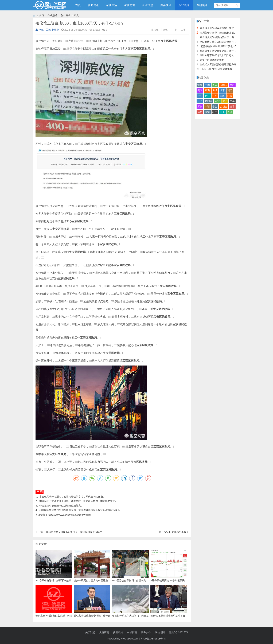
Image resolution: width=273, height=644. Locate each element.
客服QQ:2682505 (178, 632)
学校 (232, 85)
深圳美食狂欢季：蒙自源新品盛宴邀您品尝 (223, 33)
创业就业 (66, 15)
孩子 (225, 101)
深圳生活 (111, 5)
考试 (215, 90)
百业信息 (148, 5)
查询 (207, 90)
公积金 (224, 107)
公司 (200, 96)
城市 (222, 90)
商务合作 (146, 632)
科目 (215, 112)
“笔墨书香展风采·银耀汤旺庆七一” (218, 46)
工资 (183, 30)
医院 (230, 96)
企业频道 (184, 5)
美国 (200, 90)
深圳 (200, 85)
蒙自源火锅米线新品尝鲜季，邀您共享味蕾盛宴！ (227, 37)
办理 (230, 112)
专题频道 (202, 5)
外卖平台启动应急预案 (212, 60)
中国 (207, 85)
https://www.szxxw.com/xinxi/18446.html (69, 515)
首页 (78, 5)
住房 (215, 96)
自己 (222, 96)
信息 (200, 112)
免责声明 (104, 632)
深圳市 (224, 85)
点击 (222, 112)
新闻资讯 (93, 5)
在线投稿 (132, 632)
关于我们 (90, 632)
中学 (232, 101)
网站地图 (160, 632)
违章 (232, 107)
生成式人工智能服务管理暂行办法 (218, 64)
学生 (215, 107)
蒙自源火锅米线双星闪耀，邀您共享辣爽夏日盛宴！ (228, 28)
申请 (207, 107)
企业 (217, 101)
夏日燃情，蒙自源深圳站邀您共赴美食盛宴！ (224, 42)
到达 (207, 96)
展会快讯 (166, 5)
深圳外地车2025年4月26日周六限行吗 (220, 55)
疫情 (207, 112)
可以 (215, 85)
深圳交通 (130, 5)
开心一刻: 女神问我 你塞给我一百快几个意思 (225, 69)
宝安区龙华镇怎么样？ (177, 532)
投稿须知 (118, 632)
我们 (230, 90)
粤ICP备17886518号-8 (153, 639)
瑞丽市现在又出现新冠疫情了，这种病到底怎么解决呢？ (76, 532)
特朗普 (209, 101)
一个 (174, 30)
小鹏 (40, 30)
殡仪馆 (155, 30)
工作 (200, 107)
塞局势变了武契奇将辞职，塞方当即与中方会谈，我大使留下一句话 (236, 51)
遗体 (165, 30)
